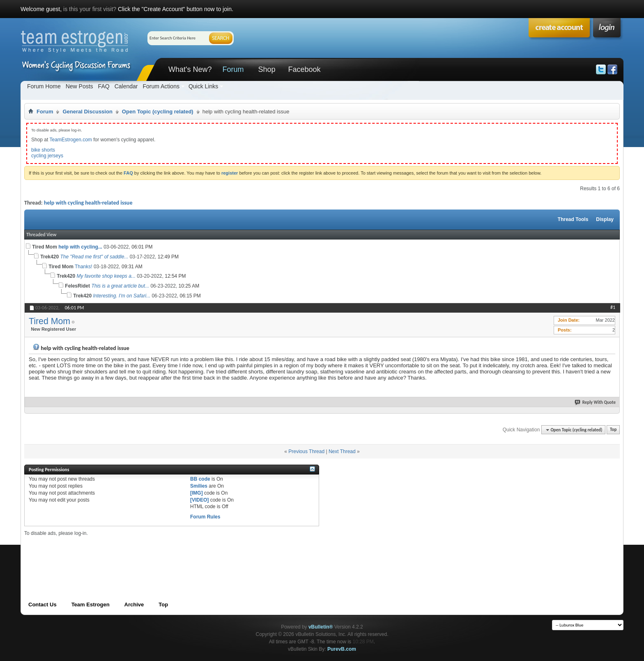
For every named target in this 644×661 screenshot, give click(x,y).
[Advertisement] (174, 555)
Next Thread (342, 451)
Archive (134, 605)
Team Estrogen (91, 605)
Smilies (199, 486)
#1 (613, 307)
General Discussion (87, 112)
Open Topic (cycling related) (158, 112)
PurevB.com (342, 649)
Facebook (304, 69)
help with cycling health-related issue (88, 203)
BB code (200, 479)
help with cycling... (80, 247)
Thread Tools (573, 219)
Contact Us (43, 605)
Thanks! (84, 267)
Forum (233, 69)
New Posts (79, 86)
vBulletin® (321, 627)
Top (613, 430)
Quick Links (203, 86)
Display (605, 219)
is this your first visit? (90, 9)
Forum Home (44, 86)
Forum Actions (161, 86)
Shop (267, 69)
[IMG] (197, 493)
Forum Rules (205, 517)
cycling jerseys (47, 156)
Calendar (126, 86)
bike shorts (43, 150)
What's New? (190, 69)
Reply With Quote (596, 402)
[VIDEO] (199, 500)
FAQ (104, 86)
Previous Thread (306, 451)
